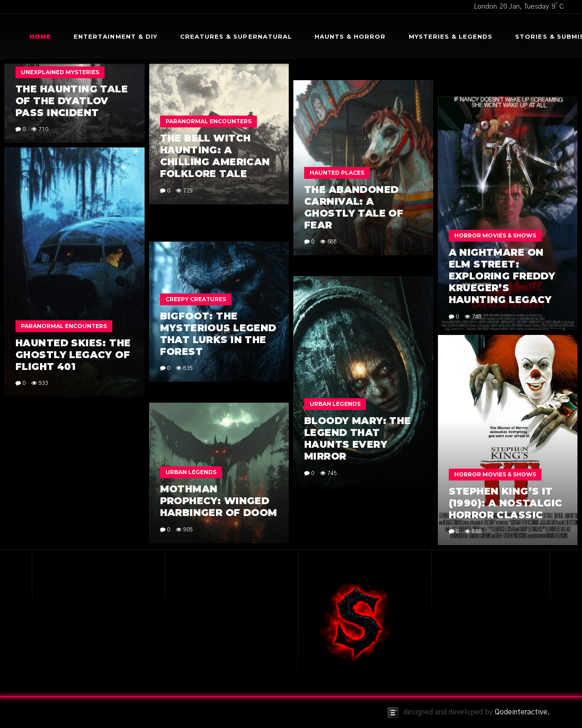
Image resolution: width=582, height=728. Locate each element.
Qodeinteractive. (522, 712)
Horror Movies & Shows (495, 235)
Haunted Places (337, 173)
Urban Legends (335, 404)
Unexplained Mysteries (60, 72)
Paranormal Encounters (208, 121)
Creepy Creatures (196, 299)
